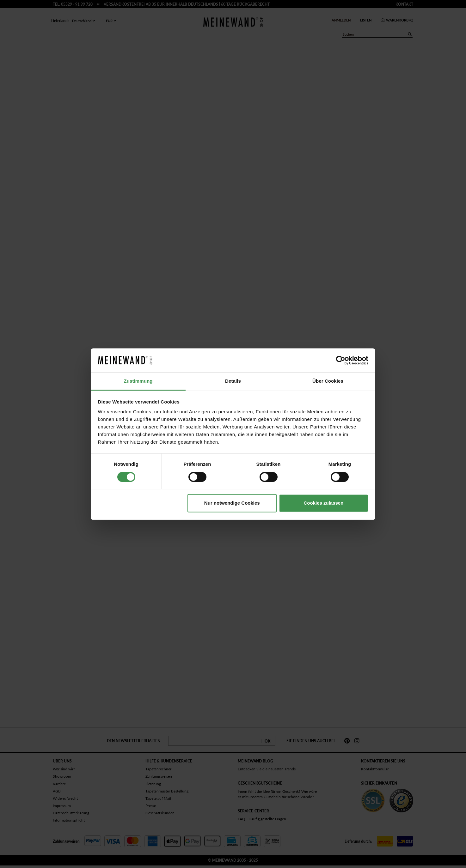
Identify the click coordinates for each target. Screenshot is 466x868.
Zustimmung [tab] (138, 381)
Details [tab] (233, 381)
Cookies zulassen (323, 503)
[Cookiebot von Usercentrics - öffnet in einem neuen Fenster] (341, 360)
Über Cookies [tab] (328, 381)
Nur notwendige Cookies (232, 503)
